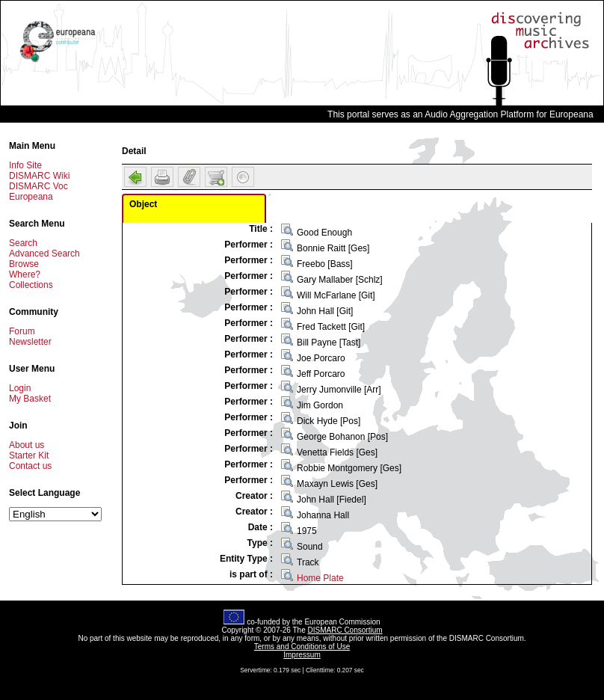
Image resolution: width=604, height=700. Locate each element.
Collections (31, 285)
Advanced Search (44, 254)
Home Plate (320, 578)
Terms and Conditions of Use (302, 647)
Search (23, 243)
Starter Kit (29, 455)
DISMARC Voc (38, 186)
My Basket (30, 399)
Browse (24, 264)
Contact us (30, 466)
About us (27, 445)
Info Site (25, 165)
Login (20, 388)
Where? (25, 274)
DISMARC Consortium (345, 630)
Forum (22, 331)
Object (143, 204)
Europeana (31, 197)
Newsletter (30, 342)
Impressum (302, 655)
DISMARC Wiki (39, 176)
